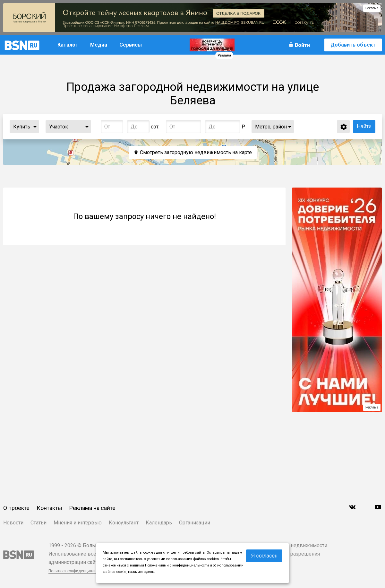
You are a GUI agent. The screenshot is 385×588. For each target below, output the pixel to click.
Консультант (124, 523)
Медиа (99, 45)
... (35, 127)
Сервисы (131, 45)
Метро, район (271, 127)
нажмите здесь (141, 572)
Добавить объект (353, 45)
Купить (22, 127)
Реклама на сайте (92, 508)
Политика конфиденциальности (78, 571)
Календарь (159, 523)
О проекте (16, 508)
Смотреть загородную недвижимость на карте (196, 152)
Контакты (49, 508)
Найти (364, 126)
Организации (195, 523)
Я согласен (264, 556)
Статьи (38, 523)
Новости (13, 523)
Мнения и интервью (78, 523)
